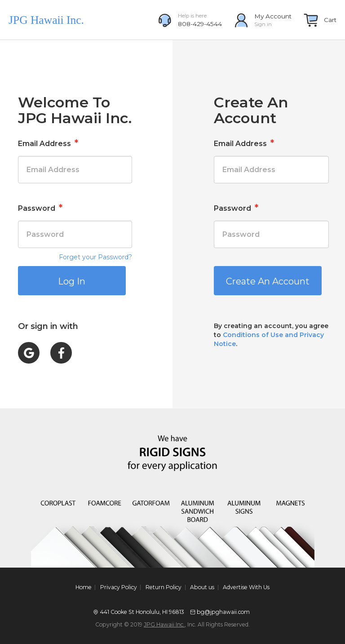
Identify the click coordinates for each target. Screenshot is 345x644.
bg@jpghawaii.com (223, 612)
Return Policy (164, 587)
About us (202, 587)
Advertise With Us (246, 587)
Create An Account (268, 281)
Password (40, 208)
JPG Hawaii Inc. (164, 624)
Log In (72, 281)
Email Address (48, 143)
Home (84, 587)
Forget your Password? (95, 257)
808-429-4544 (200, 24)
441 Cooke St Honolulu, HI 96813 (142, 612)
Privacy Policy (119, 587)
